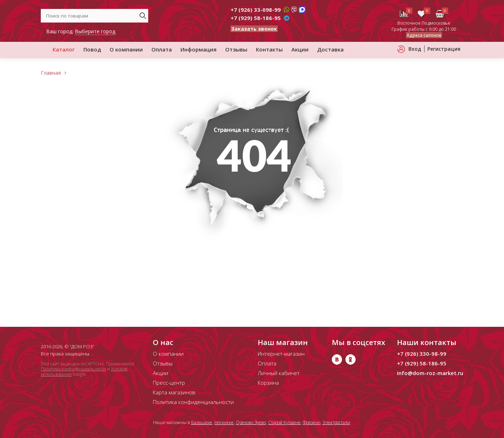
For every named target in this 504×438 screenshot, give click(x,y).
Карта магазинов (174, 392)
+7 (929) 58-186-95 (256, 18)
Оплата (162, 49)
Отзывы (236, 49)
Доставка (330, 49)
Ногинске (224, 422)
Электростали (336, 422)
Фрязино (312, 422)
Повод (92, 49)
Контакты (269, 49)
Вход (415, 49)
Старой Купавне (284, 422)
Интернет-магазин (281, 354)
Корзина (268, 383)
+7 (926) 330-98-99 (422, 354)
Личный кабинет (279, 373)
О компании (126, 49)
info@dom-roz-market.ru (430, 373)
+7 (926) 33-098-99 (256, 10)
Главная (51, 73)
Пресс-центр (169, 383)
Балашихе (202, 422)
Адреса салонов (424, 35)
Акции (300, 49)
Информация (198, 49)
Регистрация (444, 49)
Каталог (64, 49)
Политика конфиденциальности (73, 369)
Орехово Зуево (251, 422)
